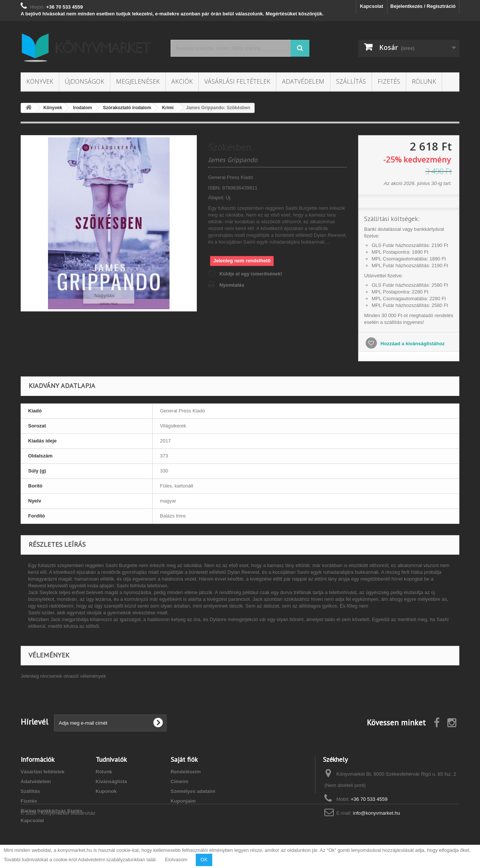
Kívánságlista (111, 782)
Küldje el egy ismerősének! (251, 274)
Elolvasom (176, 860)
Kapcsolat (372, 6)
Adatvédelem (303, 81)
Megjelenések (138, 81)
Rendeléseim (186, 772)
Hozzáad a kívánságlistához (412, 344)
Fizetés (389, 81)
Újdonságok (85, 81)
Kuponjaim (183, 801)
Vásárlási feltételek (237, 81)
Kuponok (106, 791)
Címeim (179, 782)
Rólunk (424, 81)
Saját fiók (184, 759)
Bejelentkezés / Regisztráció (423, 6)
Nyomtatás (232, 285)
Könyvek (40, 81)
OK (204, 860)
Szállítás (351, 81)
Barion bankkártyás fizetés (52, 811)
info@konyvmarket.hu (376, 813)
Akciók (182, 81)
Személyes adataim (193, 791)
